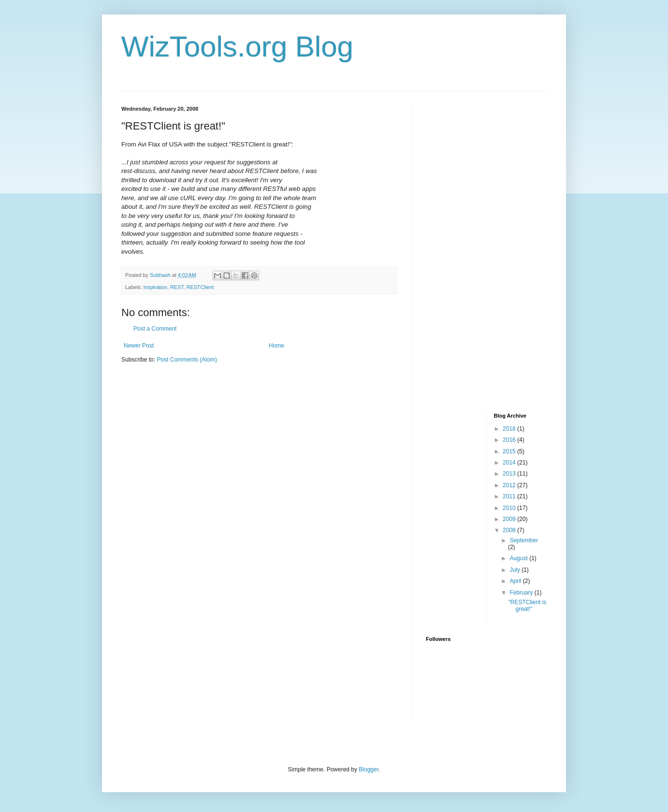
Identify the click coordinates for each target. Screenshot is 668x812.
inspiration (155, 287)
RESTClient (200, 287)
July (516, 570)
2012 (510, 485)
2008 (510, 530)
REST (177, 287)
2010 (510, 508)
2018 (510, 429)
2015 (510, 451)
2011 (510, 496)
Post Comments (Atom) (187, 360)
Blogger (369, 769)
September (524, 540)
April (516, 581)
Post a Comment (155, 329)
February (522, 593)
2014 (510, 463)
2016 (510, 440)
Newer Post (139, 346)
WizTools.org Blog (237, 47)
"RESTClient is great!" (527, 606)
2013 (510, 474)
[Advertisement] (465, 251)
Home (276, 346)
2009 (510, 519)
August (519, 558)
